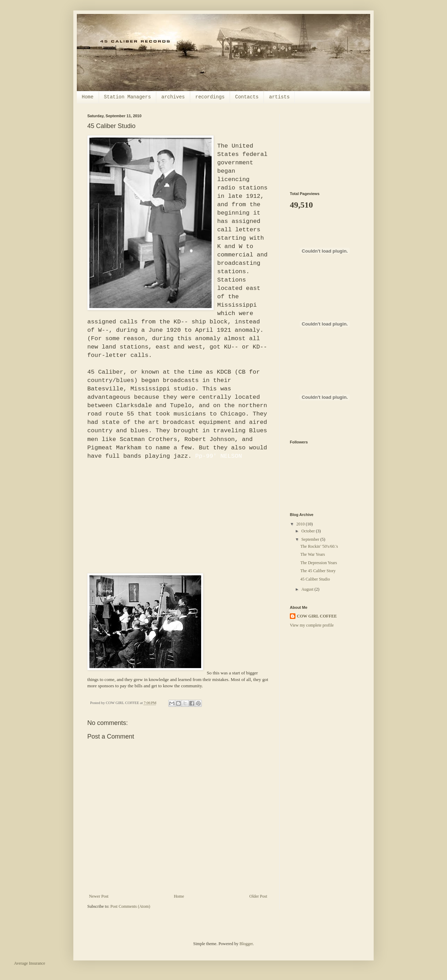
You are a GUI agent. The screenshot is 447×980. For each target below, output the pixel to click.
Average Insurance (30, 963)
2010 (301, 524)
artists (279, 97)
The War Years (313, 554)
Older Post (258, 896)
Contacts (247, 97)
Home (88, 97)
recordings (210, 97)
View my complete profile (312, 625)
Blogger (246, 944)
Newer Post (99, 896)
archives (173, 97)
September (311, 539)
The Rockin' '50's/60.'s (319, 546)
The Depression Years (319, 563)
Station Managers (127, 97)
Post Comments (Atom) (130, 906)
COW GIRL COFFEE (317, 616)
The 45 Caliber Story (318, 571)
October (309, 531)
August (308, 589)
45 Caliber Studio (315, 579)
